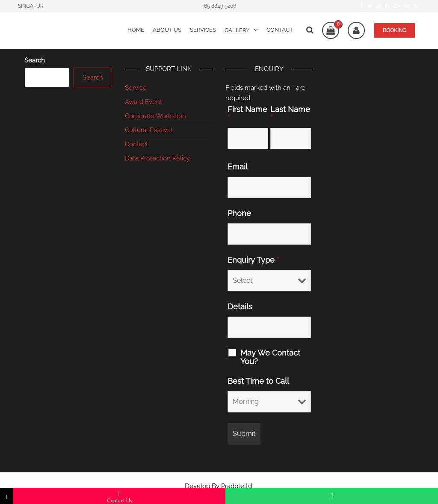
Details (240, 307)
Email (238, 167)
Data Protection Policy (157, 158)
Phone (239, 213)
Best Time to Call (258, 381)
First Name (247, 114)
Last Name (290, 114)
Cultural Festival (149, 130)
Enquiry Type (253, 260)
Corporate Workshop (155, 116)
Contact (136, 144)
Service (136, 88)
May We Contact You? (270, 357)
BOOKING (395, 30)
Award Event (144, 102)
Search (35, 60)
